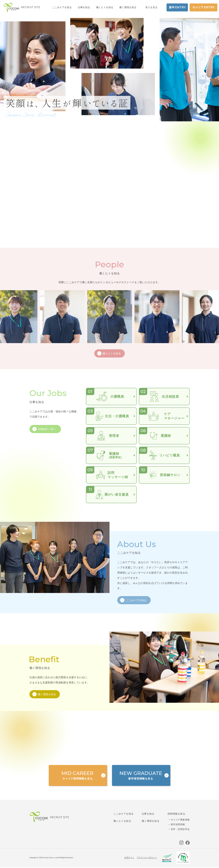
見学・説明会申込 (180, 829)
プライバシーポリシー (147, 858)
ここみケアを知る (124, 814)
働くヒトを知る (122, 821)
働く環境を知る (128, 7)
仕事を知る (148, 814)
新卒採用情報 (178, 824)
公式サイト (129, 858)
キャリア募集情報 (180, 820)
